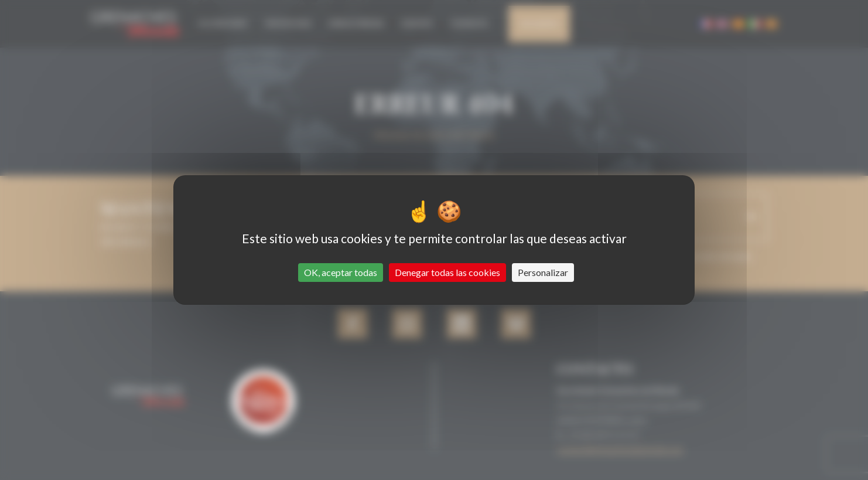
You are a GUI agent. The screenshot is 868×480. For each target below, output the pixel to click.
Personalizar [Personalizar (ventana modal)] (543, 272)
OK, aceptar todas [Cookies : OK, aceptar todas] (341, 272)
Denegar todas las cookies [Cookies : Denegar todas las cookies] (447, 272)
